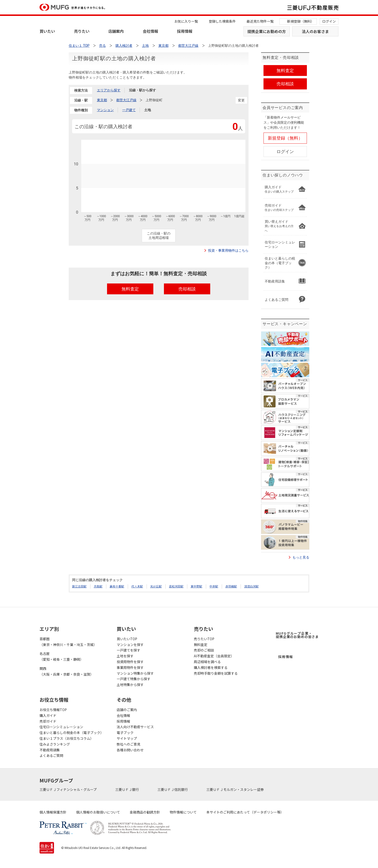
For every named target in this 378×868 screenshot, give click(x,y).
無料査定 (201, 645)
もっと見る (301, 557)
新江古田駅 (79, 586)
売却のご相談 (204, 650)
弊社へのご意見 (128, 744)
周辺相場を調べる (207, 662)
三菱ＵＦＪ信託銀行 (173, 789)
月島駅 (98, 586)
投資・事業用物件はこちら (228, 250)
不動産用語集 (50, 750)
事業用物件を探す (130, 667)
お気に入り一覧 (186, 21)
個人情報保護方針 (53, 812)
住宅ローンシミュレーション (61, 727)
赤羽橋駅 (231, 586)
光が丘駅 (156, 586)
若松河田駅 (176, 586)
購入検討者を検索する (211, 667)
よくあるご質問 (51, 755)
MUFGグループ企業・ (297, 635)
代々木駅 (137, 586)
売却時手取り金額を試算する (216, 673)
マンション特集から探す (135, 673)
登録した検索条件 (222, 21)
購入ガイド (48, 715)
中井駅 (214, 586)
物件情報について (183, 812)
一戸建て (129, 110)
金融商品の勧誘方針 (145, 812)
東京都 (102, 100)
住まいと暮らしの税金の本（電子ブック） (72, 733)
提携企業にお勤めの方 (267, 31)
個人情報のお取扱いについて (98, 812)
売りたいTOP (204, 639)
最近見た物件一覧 (260, 21)
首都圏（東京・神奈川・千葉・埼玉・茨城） (68, 642)
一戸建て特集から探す (134, 679)
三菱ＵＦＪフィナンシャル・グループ (68, 789)
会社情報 (150, 31)
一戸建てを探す (128, 650)
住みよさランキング (55, 744)
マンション (105, 110)
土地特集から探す (130, 685)
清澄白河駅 (251, 586)
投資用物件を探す (130, 662)
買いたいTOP (127, 639)
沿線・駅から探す (142, 90)
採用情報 (185, 31)
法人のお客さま (315, 31)
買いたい (47, 31)
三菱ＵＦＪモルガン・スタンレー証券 (235, 789)
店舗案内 (116, 31)
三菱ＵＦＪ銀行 (127, 789)
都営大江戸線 (126, 100)
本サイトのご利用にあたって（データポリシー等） (245, 812)
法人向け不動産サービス (135, 727)
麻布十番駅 (117, 586)
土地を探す (125, 656)
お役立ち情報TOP (53, 710)
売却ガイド (48, 721)
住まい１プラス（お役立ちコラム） (67, 738)
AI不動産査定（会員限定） (214, 656)
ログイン (329, 21)
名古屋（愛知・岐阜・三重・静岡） (61, 656)
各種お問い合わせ (130, 750)
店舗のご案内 (127, 710)
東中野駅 (196, 586)
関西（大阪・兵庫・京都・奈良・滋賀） (67, 671)
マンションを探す (130, 645)
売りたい (82, 31)
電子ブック (125, 733)
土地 (148, 110)
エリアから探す (109, 90)
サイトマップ (127, 738)
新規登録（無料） (301, 21)
